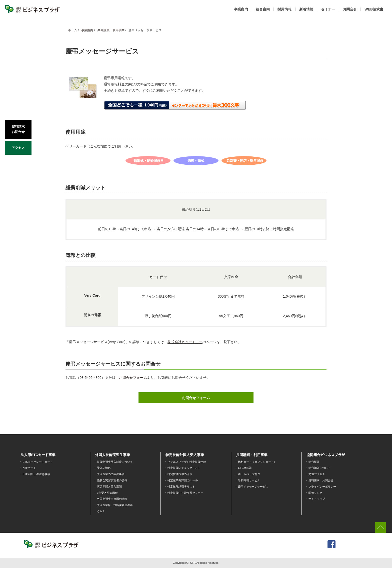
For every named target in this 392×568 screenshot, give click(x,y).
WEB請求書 (374, 9)
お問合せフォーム (133, 378)
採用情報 (284, 9)
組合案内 (263, 9)
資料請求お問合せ (18, 129)
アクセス (18, 147)
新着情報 (306, 9)
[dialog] (383, 558)
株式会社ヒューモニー (185, 342)
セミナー (328, 9)
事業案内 (241, 9)
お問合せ (350, 9)
